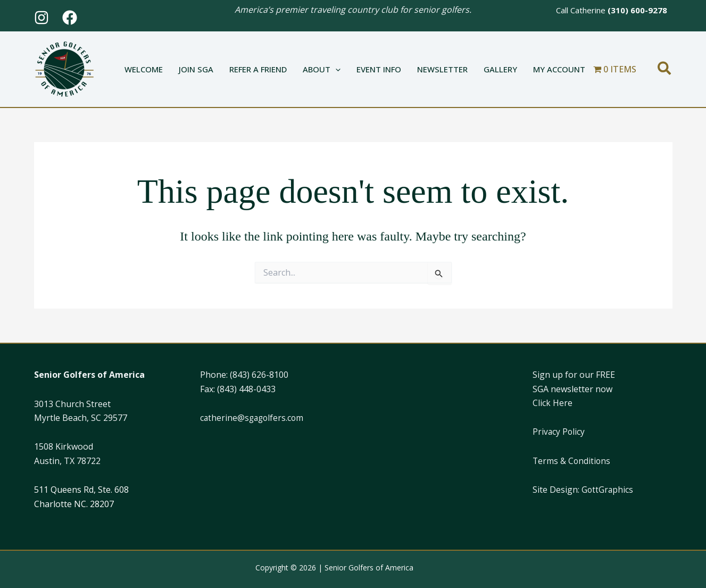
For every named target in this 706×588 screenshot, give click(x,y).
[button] (335, 69)
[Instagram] (41, 18)
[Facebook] (70, 18)
